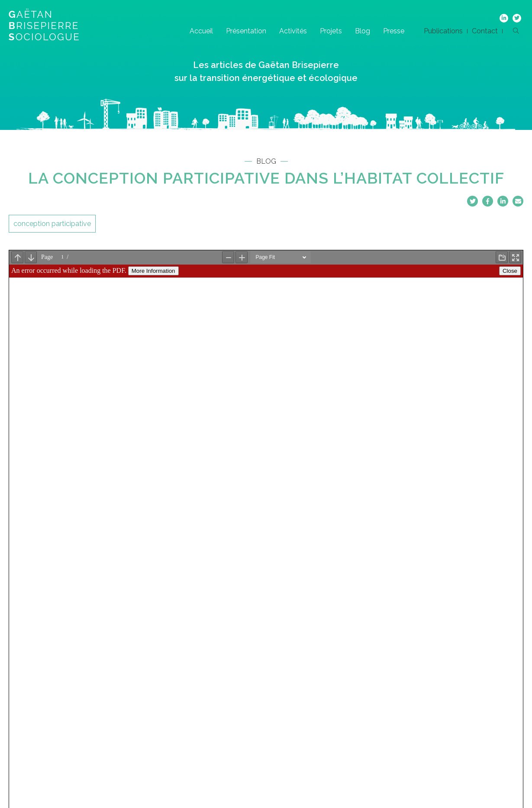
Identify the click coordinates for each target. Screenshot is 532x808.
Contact (485, 31)
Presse (394, 31)
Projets (331, 31)
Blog (363, 31)
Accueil (201, 31)
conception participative (52, 224)
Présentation (246, 31)
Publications (443, 31)
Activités (293, 31)
